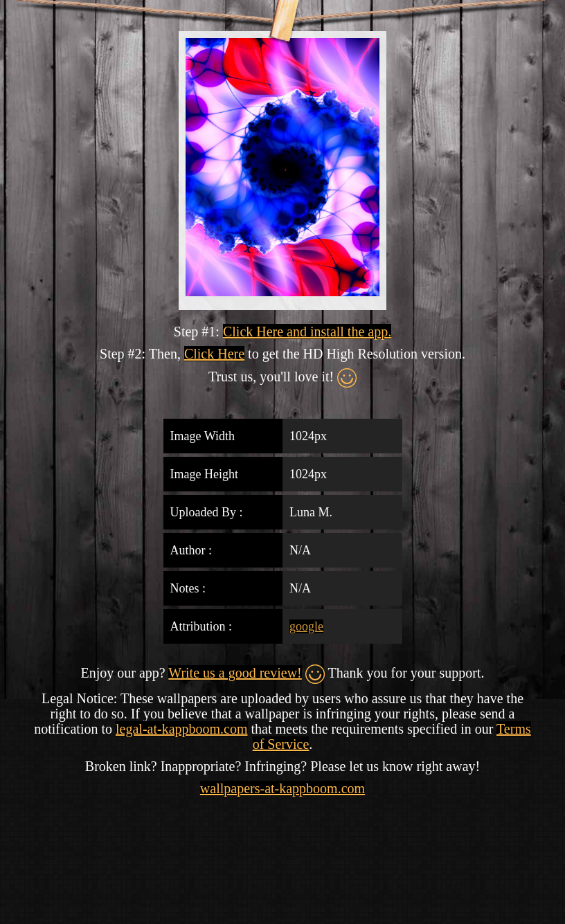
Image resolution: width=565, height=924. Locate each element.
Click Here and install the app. (307, 332)
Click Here (214, 354)
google (306, 626)
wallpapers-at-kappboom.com (282, 788)
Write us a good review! (235, 673)
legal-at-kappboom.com (182, 729)
